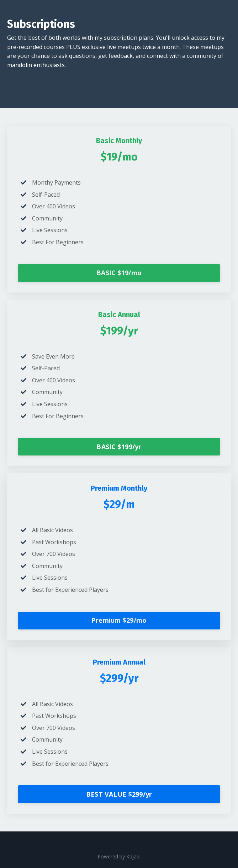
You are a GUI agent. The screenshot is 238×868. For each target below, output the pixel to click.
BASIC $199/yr (119, 447)
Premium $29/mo (119, 620)
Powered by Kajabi (119, 856)
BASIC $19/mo (119, 273)
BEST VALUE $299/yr (119, 794)
